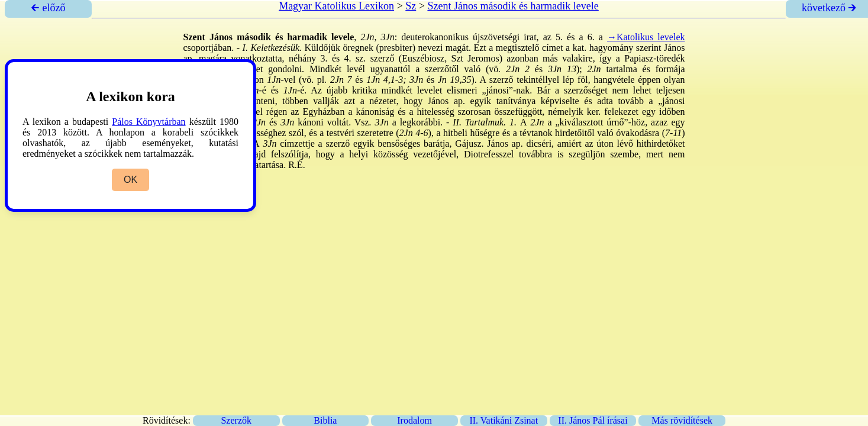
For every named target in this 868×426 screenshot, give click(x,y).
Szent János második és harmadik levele (513, 6)
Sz (411, 6)
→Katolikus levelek (646, 37)
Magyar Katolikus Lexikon (336, 6)
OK (130, 180)
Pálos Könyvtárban (149, 122)
